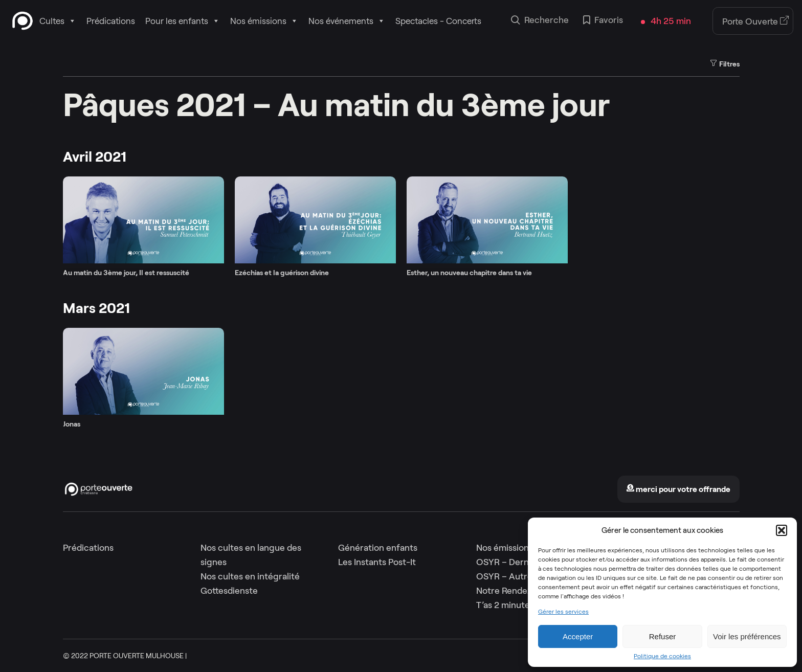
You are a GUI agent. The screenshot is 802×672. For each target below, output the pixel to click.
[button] (782, 530)
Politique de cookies (662, 656)
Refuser (663, 636)
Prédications (111, 21)
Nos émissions (264, 21)
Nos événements (347, 21)
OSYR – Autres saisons (522, 576)
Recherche (540, 21)
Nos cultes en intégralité (250, 576)
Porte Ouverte (756, 21)
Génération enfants (378, 548)
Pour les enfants (183, 21)
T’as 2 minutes (505, 605)
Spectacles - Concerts (438, 21)
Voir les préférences (747, 636)
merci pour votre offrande (678, 489)
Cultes (58, 21)
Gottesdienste (229, 591)
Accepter (578, 636)
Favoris (603, 21)
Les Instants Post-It (377, 562)
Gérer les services (563, 612)
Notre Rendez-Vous (516, 591)
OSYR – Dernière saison (524, 562)
